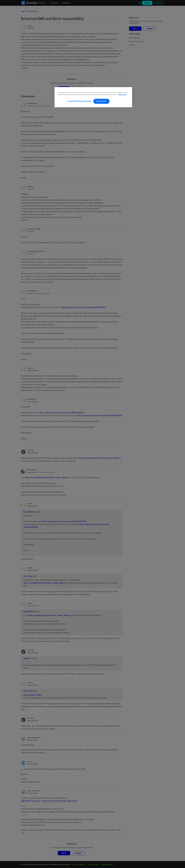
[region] (93, 97)
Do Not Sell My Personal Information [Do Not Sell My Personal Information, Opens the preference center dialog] (80, 101)
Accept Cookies (101, 101)
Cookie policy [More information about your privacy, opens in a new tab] (122, 95)
